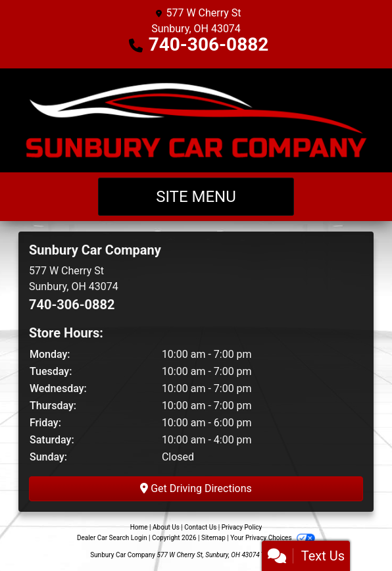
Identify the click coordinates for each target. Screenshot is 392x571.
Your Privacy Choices (273, 538)
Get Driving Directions (196, 488)
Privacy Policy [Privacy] (242, 527)
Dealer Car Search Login (112, 538)
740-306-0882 (209, 44)
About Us (166, 527)
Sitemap (213, 538)
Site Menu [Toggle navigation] (196, 197)
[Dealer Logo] (196, 120)
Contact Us (200, 527)
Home (139, 527)
